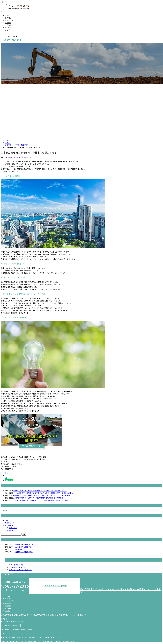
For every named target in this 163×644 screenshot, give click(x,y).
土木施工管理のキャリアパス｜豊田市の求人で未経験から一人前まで (38, 498)
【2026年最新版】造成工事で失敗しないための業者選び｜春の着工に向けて (41, 500)
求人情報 (9, 530)
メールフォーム (8, 45)
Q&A (7, 520)
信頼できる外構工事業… (24, 552)
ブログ (7, 30)
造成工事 (13, 528)
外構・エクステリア (16, 565)
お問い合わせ (6, 310)
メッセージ (9, 20)
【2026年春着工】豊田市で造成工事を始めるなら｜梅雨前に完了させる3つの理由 (43, 493)
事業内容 (8, 18)
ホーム (7, 15)
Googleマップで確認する (11, 626)
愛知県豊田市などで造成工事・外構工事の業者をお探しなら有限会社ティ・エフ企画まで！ (120, 591)
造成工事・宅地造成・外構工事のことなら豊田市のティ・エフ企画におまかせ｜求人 (32, 637)
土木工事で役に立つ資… (24, 547)
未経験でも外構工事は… (24, 544)
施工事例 (8, 28)
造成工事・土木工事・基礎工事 (16, 145)
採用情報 (8, 25)
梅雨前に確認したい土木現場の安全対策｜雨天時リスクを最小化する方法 (40, 491)
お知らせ (9, 523)
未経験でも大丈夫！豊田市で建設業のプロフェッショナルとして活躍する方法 (41, 495)
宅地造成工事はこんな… (24, 549)
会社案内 (8, 23)
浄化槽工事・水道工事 (17, 567)
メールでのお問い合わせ (54, 586)
